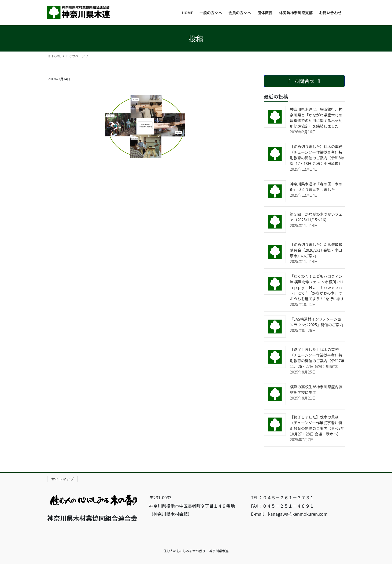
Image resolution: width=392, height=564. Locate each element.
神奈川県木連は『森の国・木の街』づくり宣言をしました (316, 187)
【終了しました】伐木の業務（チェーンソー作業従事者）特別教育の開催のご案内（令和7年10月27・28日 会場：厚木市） (317, 425)
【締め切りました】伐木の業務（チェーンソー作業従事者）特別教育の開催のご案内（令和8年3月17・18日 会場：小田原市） (317, 155)
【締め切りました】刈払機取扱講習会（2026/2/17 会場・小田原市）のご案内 (316, 250)
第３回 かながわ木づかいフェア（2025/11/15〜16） (316, 217)
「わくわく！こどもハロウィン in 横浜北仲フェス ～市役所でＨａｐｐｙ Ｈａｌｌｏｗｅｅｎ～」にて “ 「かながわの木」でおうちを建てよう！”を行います (317, 287)
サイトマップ (62, 479)
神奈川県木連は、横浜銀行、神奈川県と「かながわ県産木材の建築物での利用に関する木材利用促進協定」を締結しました (316, 118)
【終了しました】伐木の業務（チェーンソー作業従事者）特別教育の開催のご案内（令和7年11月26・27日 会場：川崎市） (317, 358)
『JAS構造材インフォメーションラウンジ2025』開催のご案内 (317, 322)
